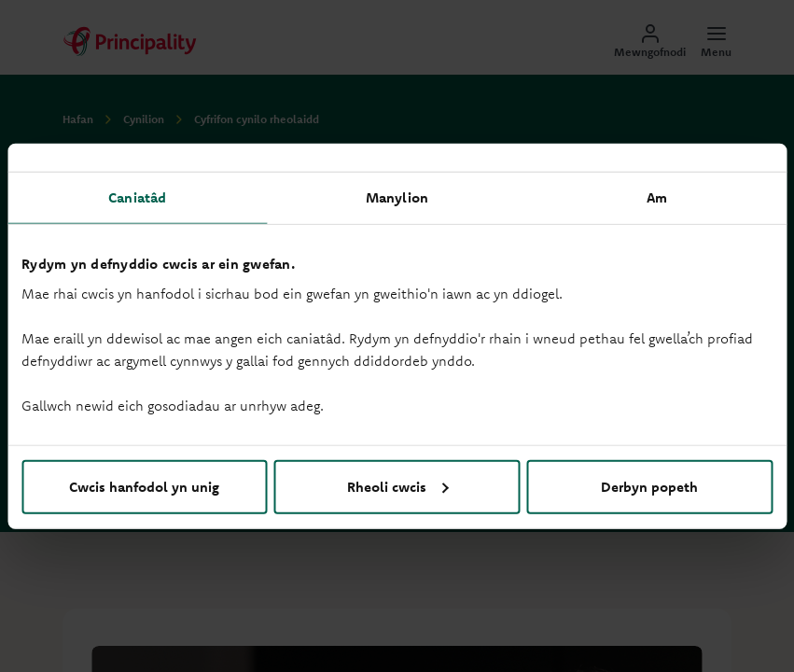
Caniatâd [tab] (137, 197)
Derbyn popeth (649, 486)
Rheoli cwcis (398, 486)
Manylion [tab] (397, 197)
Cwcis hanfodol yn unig (144, 486)
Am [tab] (657, 197)
